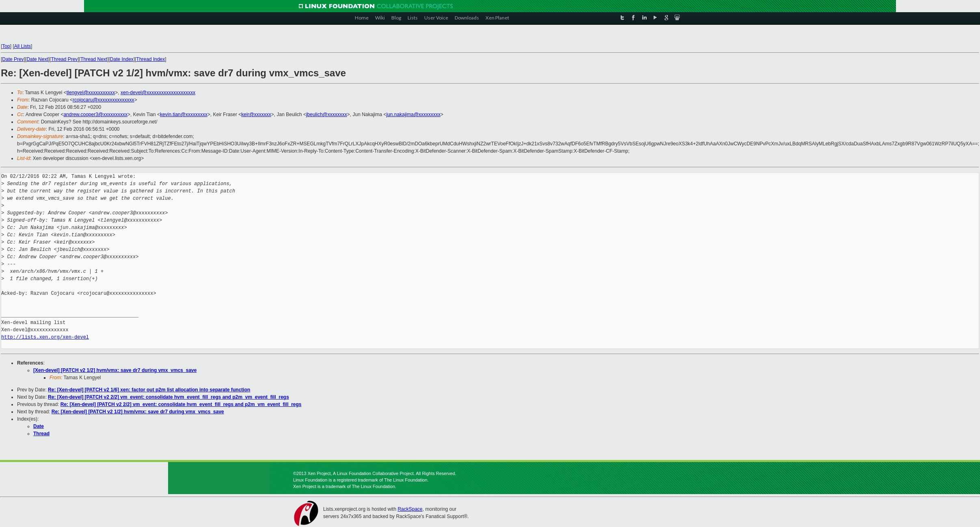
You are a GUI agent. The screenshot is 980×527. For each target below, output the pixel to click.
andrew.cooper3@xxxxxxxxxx (95, 114)
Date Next (37, 59)
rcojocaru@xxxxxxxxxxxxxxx (104, 100)
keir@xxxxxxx (256, 114)
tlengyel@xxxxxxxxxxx (91, 93)
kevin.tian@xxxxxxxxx (184, 114)
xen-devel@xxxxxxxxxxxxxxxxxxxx (158, 93)
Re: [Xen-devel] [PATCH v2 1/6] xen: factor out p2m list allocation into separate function (149, 390)
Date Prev (13, 59)
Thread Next (94, 59)
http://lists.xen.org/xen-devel (45, 337)
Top (6, 46)
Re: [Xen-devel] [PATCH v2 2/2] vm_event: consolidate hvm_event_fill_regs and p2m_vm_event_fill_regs (168, 397)
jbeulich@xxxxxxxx (327, 114)
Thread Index (151, 59)
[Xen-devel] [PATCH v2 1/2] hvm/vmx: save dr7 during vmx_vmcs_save (115, 370)
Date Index (122, 59)
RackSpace (410, 509)
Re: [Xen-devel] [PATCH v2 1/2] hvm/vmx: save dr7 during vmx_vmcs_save (138, 412)
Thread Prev (64, 59)
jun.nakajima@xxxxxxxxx (414, 114)
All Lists (23, 46)
